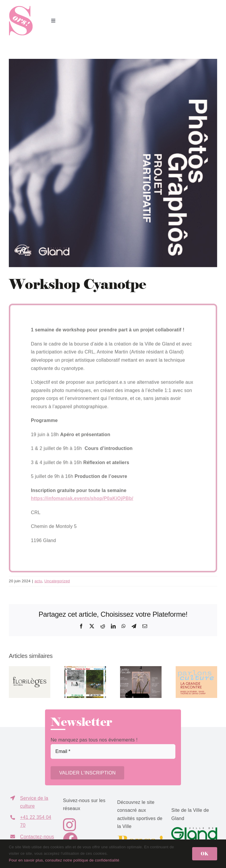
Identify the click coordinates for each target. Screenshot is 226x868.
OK (205, 854)
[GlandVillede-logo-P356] (194, 829)
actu (38, 581)
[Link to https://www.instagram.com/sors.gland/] (82, 825)
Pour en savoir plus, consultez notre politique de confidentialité (64, 860)
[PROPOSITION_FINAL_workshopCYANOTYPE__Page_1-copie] (113, 163)
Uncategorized (57, 581)
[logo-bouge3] (140, 838)
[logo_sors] (21, 8)
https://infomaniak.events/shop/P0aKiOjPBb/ (82, 500)
